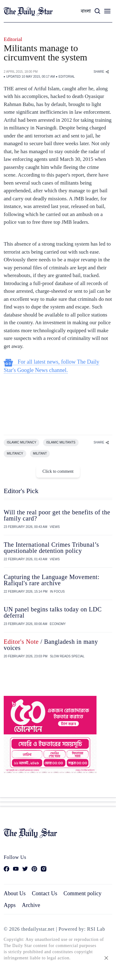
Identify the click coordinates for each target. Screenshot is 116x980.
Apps (10, 905)
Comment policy (82, 893)
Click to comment (58, 471)
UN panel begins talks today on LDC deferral (53, 612)
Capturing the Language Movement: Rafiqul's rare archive (52, 580)
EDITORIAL (67, 77)
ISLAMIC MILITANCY (21, 442)
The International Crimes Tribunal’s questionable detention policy (51, 548)
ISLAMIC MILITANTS (61, 442)
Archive (31, 905)
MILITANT (40, 453)
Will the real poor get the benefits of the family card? (57, 515)
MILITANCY (15, 453)
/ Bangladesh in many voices (51, 645)
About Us (15, 893)
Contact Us (45, 893)
